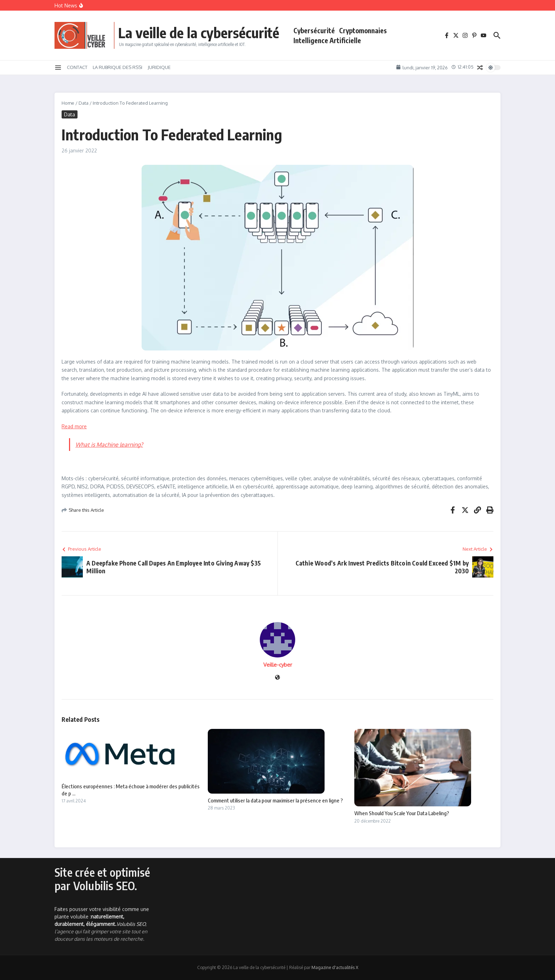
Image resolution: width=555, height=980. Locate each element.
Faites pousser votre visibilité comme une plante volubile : (102, 917)
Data (84, 103)
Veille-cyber (278, 665)
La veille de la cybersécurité (199, 33)
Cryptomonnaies (363, 30)
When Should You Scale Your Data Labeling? (402, 813)
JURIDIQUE (159, 67)
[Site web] (277, 678)
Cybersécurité (314, 30)
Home (68, 103)
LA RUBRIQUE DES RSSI (118, 67)
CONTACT (77, 67)
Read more (74, 426)
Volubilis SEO (131, 924)
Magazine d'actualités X (335, 967)
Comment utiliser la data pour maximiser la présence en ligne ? (275, 800)
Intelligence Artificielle (327, 40)
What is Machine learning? (109, 445)
